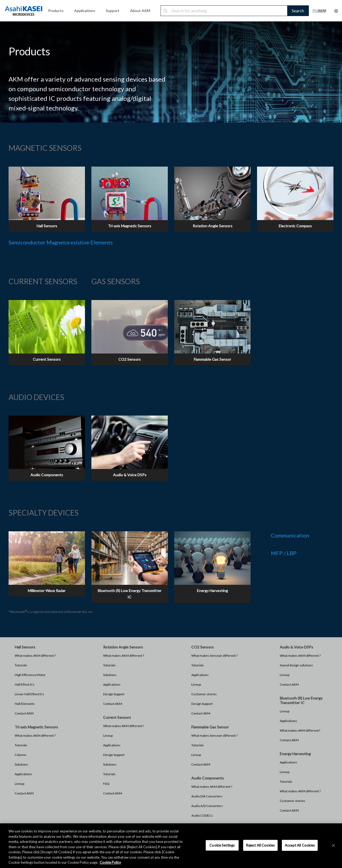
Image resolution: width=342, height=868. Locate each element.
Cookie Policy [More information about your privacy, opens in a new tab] (110, 862)
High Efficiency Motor (30, 675)
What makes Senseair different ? (214, 656)
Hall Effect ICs (25, 684)
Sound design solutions (296, 665)
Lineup (20, 784)
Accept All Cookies (300, 845)
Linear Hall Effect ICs (29, 694)
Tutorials (21, 665)
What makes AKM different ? (35, 656)
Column (20, 755)
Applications (23, 774)
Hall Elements (25, 704)
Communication (290, 535)
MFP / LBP (284, 553)
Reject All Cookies (260, 845)
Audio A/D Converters (207, 806)
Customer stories (204, 694)
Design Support (114, 694)
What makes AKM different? (300, 730)
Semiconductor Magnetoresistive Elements (61, 242)
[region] (171, 846)
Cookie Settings (222, 845)
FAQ (106, 784)
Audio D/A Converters (207, 796)
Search (298, 11)
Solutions (21, 764)
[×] (333, 845)
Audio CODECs (202, 815)
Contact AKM (24, 713)
